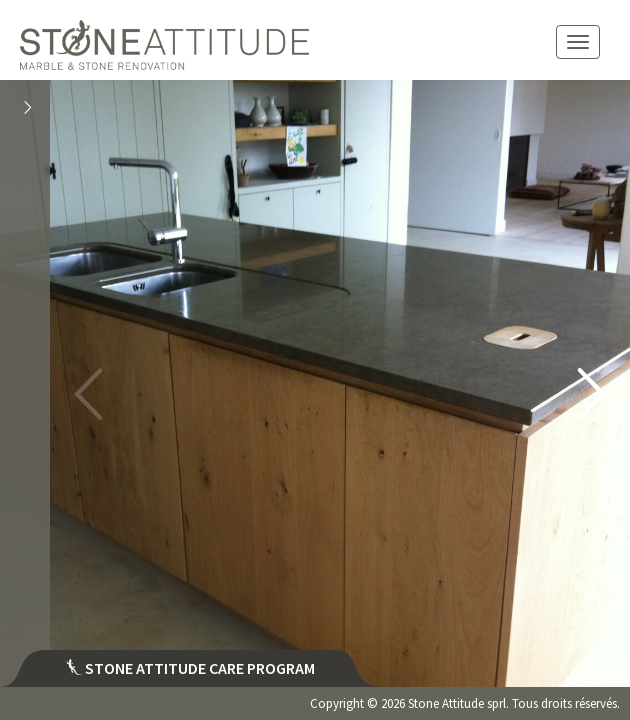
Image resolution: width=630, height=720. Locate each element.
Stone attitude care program (190, 668)
